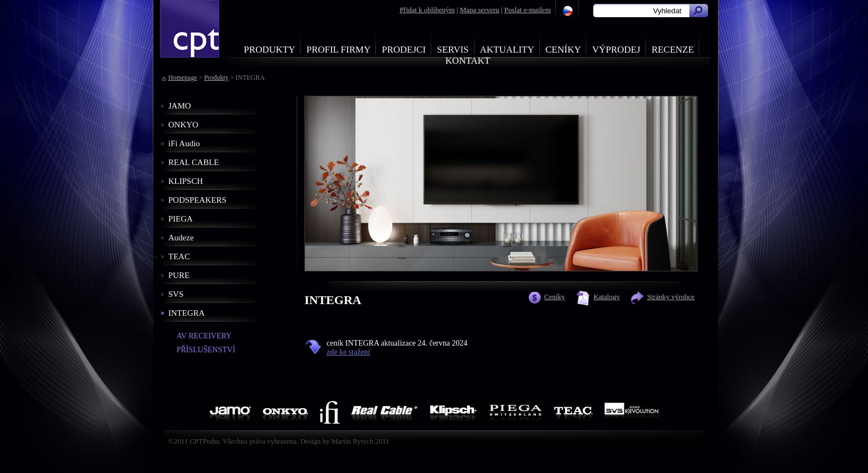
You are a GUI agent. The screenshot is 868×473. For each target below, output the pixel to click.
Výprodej (616, 50)
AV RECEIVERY (204, 336)
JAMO (180, 106)
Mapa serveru (480, 10)
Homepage (183, 78)
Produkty (270, 50)
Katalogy (607, 297)
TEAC (179, 256)
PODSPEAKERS (197, 200)
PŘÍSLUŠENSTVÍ (206, 350)
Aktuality (507, 50)
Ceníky (563, 50)
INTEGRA (187, 313)
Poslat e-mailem (528, 10)
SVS (176, 294)
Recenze (673, 50)
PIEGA (180, 219)
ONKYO (183, 125)
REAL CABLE (194, 162)
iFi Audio (184, 143)
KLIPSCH (186, 181)
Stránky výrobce (671, 297)
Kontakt (468, 61)
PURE (179, 275)
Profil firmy (338, 50)
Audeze (181, 238)
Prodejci (404, 50)
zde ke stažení (348, 352)
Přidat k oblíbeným (427, 10)
